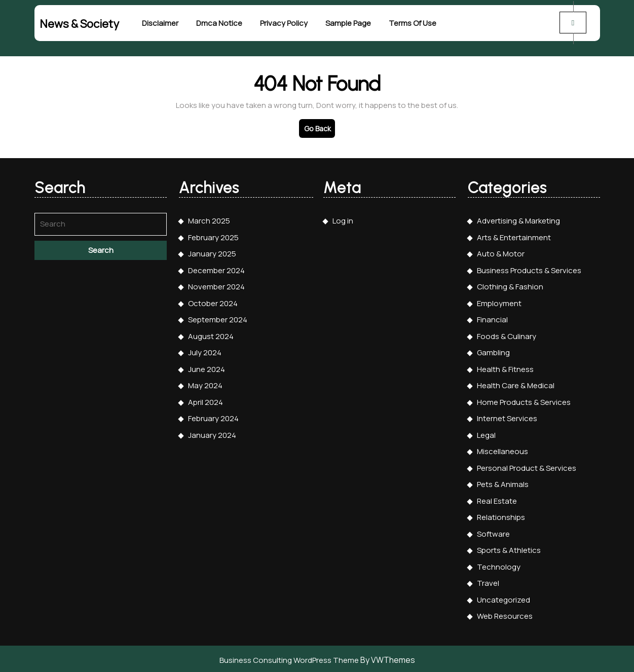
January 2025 (212, 252)
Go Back (320, 128)
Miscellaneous (502, 449)
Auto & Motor (501, 252)
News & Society (79, 23)
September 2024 (218, 318)
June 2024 (207, 367)
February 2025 (213, 235)
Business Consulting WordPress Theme (289, 658)
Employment (499, 301)
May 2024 (205, 383)
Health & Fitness (505, 367)
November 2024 (216, 285)
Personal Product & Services (527, 466)
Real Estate (497, 499)
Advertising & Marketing (518, 219)
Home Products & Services (524, 400)
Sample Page (348, 23)
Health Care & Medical (516, 383)
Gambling (493, 350)
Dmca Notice (219, 23)
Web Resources (505, 614)
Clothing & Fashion (510, 285)
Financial (492, 318)
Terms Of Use (413, 23)
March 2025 (209, 219)
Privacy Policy (284, 23)
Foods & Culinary (507, 334)
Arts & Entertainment (514, 235)
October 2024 (213, 301)
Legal (486, 433)
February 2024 (213, 416)
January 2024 (212, 433)
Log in (343, 219)
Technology (499, 565)
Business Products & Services (529, 268)
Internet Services (507, 416)
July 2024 (205, 350)
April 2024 (206, 400)
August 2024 (211, 334)
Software (493, 532)
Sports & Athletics (509, 548)
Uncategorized (504, 598)
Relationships (501, 515)
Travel (488, 581)
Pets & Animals (503, 482)
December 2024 (216, 268)
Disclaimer (160, 23)
